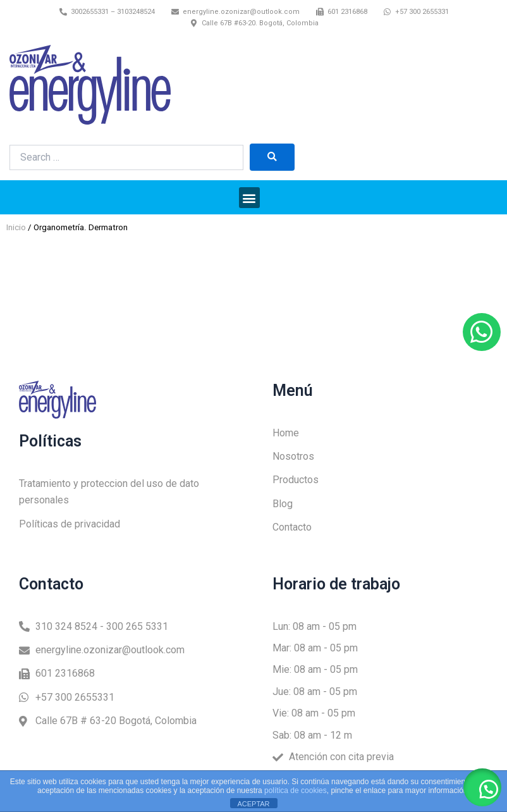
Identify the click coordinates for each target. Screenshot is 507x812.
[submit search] (272, 157)
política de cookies (296, 790)
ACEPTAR (253, 804)
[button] (249, 198)
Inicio (16, 227)
